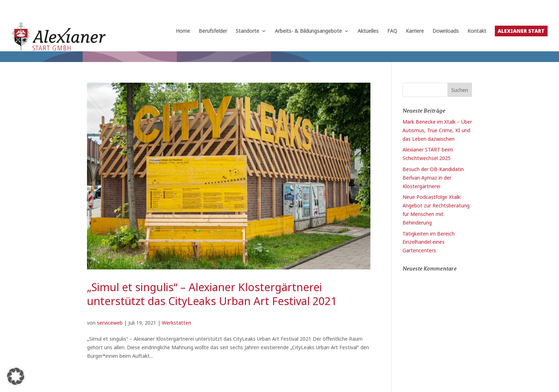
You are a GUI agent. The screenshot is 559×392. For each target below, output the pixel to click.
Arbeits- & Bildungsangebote (308, 31)
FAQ (392, 31)
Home (183, 31)
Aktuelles (368, 31)
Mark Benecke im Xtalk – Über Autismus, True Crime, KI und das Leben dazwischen (437, 130)
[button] (16, 376)
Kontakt (477, 31)
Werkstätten (176, 323)
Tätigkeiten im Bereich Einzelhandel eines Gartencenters (429, 242)
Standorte (247, 31)
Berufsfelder (213, 31)
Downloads (446, 31)
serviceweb (110, 323)
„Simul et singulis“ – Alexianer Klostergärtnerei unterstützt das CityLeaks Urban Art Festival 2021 (212, 294)
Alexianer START (521, 31)
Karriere (415, 31)
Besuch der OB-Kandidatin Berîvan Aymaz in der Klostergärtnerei (433, 178)
